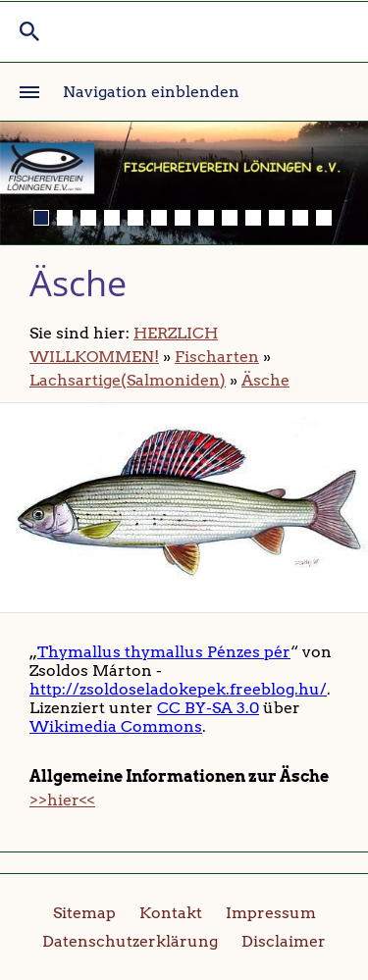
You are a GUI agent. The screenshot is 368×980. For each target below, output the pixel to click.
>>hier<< (62, 800)
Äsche (265, 380)
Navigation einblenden (151, 92)
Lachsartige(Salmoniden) (128, 380)
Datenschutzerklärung (130, 941)
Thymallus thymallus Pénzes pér (164, 652)
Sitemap (84, 913)
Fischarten (217, 357)
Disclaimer (284, 941)
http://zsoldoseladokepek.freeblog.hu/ (178, 689)
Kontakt (171, 913)
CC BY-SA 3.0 (208, 708)
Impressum (271, 913)
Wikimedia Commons (116, 726)
